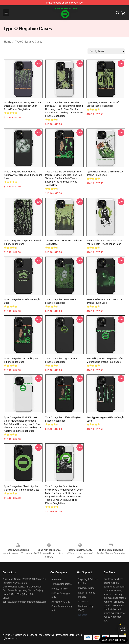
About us (56, 579)
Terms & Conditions (61, 584)
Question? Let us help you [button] (113, 640)
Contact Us (84, 601)
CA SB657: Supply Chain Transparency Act (62, 606)
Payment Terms (86, 588)
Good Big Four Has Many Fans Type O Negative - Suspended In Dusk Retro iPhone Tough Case (23, 106)
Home (8, 42)
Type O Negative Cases (29, 42)
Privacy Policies (59, 589)
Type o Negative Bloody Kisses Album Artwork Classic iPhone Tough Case (23, 175)
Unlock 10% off (123, 629)
